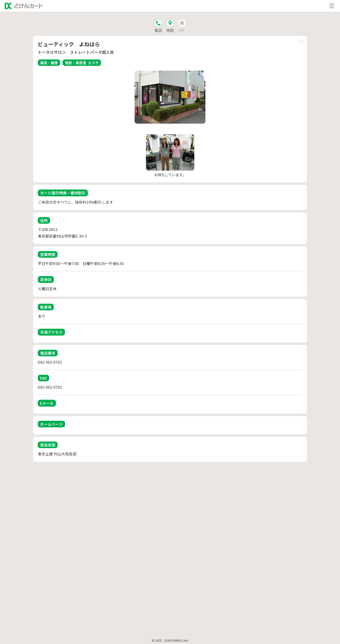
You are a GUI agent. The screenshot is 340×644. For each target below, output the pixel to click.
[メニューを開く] (332, 6)
